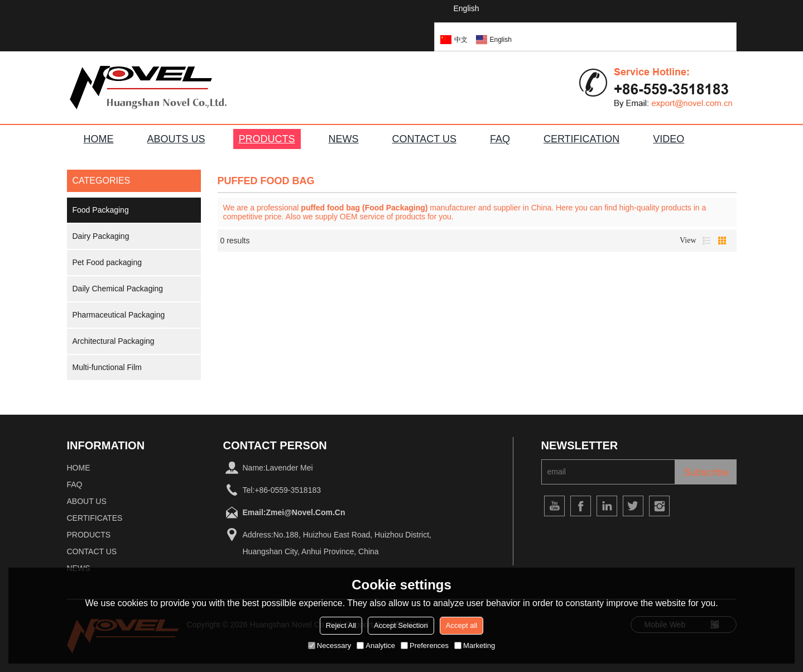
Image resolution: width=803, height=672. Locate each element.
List (706, 241)
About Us (87, 501)
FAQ (500, 139)
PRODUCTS (267, 139)
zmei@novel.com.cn (306, 512)
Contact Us (92, 551)
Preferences (425, 645)
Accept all (461, 625)
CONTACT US (424, 139)
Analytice (376, 645)
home (79, 468)
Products (89, 535)
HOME (99, 139)
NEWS (344, 139)
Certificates (95, 518)
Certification (581, 139)
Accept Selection (401, 625)
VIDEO (669, 139)
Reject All (341, 625)
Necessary (330, 645)
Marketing (475, 645)
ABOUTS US (176, 139)
